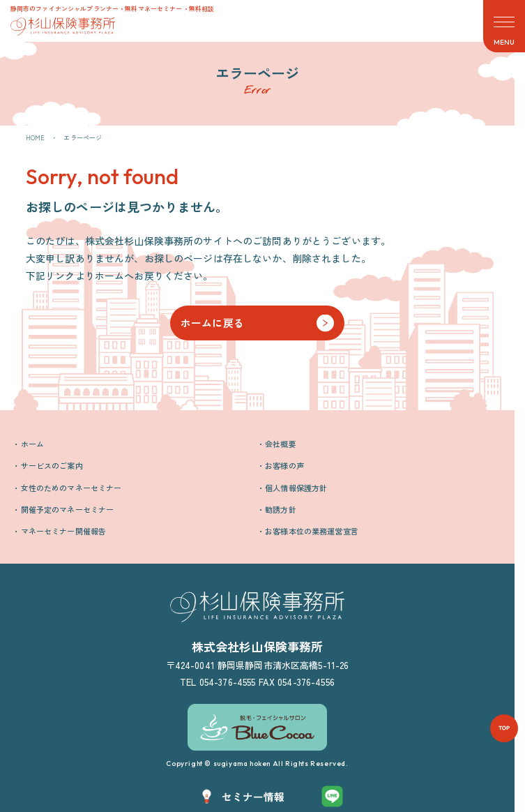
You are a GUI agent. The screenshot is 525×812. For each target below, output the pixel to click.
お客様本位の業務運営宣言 (312, 531)
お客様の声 (284, 465)
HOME (36, 138)
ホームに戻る (212, 323)
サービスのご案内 (52, 465)
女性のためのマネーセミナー (71, 488)
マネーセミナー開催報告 (64, 531)
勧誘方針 (281, 509)
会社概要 (281, 444)
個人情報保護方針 (296, 488)
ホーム (32, 444)
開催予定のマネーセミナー (68, 509)
